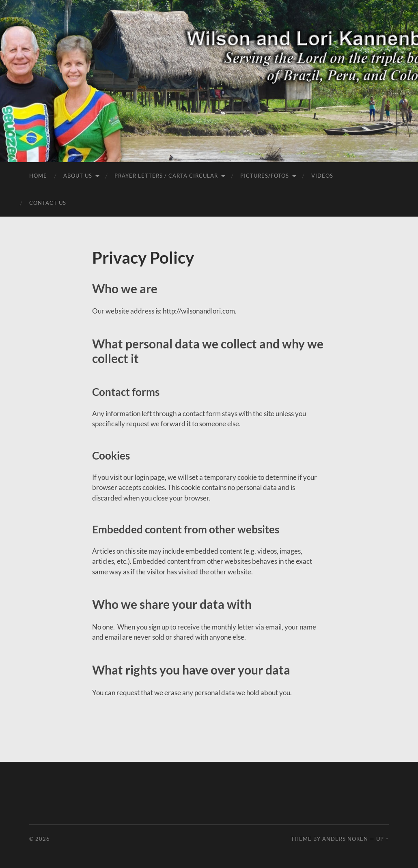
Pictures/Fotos (265, 176)
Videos (322, 176)
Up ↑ (382, 839)
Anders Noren (345, 839)
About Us (78, 176)
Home (38, 176)
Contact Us (48, 203)
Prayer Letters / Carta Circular (166, 176)
